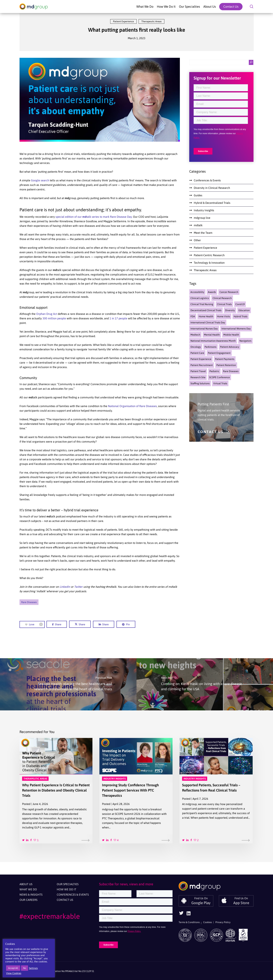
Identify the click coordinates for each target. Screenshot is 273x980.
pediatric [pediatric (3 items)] (214, 371)
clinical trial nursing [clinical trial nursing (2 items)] (202, 304)
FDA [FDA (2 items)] (193, 316)
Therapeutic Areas (151, 21)
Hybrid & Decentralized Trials (212, 203)
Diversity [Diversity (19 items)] (230, 310)
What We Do (28, 889)
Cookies (208, 922)
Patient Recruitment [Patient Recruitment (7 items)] (202, 365)
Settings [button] (33, 968)
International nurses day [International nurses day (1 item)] (204, 329)
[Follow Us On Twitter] (181, 914)
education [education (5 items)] (244, 310)
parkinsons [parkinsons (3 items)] (210, 347)
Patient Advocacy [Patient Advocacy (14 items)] (230, 347)
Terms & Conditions (189, 922)
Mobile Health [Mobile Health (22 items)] (231, 335)
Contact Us (65, 900)
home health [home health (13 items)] (206, 316)
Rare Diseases (29, 602)
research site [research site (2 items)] (198, 377)
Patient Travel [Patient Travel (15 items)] (198, 371)
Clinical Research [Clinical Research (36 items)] (222, 298)
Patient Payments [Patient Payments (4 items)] (225, 359)
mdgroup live (202, 218)
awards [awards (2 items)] (212, 292)
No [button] (25, 968)
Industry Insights (204, 210)
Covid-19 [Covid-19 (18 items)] (240, 304)
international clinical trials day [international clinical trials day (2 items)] (208, 322)
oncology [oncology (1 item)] (196, 347)
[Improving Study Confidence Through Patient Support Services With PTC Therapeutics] (136, 791)
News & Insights (31, 895)
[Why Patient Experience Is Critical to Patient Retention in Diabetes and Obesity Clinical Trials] (56, 791)
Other (197, 240)
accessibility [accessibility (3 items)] (197, 292)
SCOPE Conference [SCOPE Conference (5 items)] (219, 377)
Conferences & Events (207, 180)
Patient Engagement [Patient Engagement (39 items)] (219, 353)
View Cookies (14, 973)
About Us (26, 884)
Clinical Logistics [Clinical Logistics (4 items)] (200, 298)
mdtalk (198, 225)
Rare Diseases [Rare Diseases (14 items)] (231, 371)
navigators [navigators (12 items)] (245, 341)
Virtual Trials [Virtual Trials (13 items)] (220, 383)
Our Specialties (68, 884)
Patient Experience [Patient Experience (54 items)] (201, 359)
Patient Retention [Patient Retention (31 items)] (226, 365)
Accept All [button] (13, 968)
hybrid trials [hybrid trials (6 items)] (241, 316)
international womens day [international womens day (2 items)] (236, 329)
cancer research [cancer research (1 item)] (229, 292)
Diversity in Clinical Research (212, 188)
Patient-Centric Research (209, 255)
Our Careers (28, 900)
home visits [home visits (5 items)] (223, 316)
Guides (198, 195)
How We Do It (67, 889)
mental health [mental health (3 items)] (212, 335)
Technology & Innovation (209, 263)
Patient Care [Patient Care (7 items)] (197, 353)
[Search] (251, 62)
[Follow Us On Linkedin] (189, 914)
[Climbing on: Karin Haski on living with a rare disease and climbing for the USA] (205, 684)
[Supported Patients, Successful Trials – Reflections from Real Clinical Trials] (216, 791)
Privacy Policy (223, 922)
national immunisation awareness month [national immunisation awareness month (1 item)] (213, 341)
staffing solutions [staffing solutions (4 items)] (200, 383)
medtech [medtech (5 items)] (195, 335)
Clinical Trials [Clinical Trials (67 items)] (224, 304)
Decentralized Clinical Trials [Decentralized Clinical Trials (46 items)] (206, 310)
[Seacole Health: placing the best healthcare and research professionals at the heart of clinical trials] (68, 684)
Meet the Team (203, 233)
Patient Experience (123, 21)
